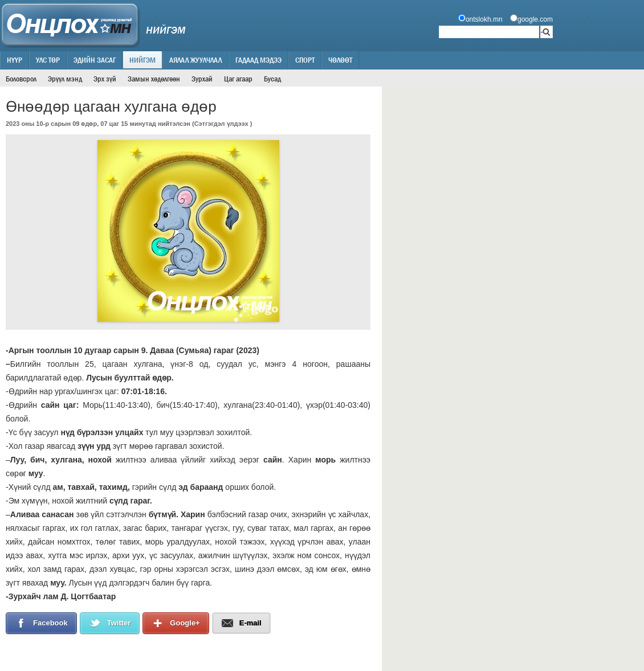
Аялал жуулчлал (195, 60)
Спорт (305, 60)
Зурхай (202, 79)
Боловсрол (21, 79)
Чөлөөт (340, 60)
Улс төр (48, 60)
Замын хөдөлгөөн (154, 79)
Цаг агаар (238, 79)
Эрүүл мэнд (65, 79)
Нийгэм (142, 60)
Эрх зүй (105, 79)
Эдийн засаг (95, 60)
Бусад (272, 79)
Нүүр (15, 60)
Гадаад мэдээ (258, 60)
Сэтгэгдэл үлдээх (221, 124)
